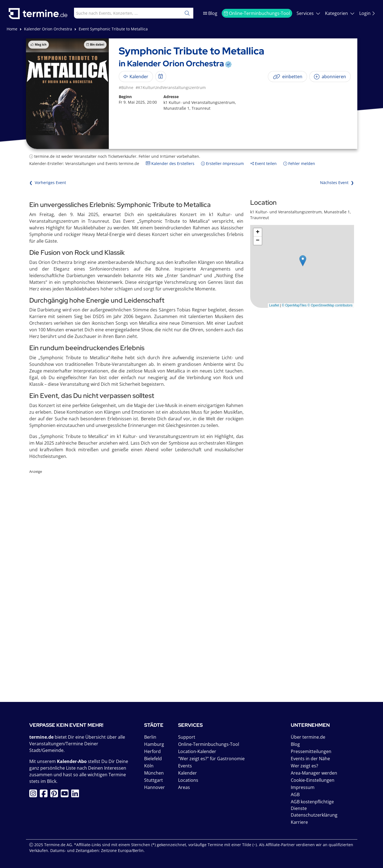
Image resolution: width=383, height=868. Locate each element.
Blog (210, 13)
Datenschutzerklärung (314, 815)
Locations (188, 780)
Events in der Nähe (310, 759)
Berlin (150, 737)
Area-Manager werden (314, 773)
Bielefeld (153, 759)
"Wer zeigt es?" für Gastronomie (211, 759)
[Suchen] (187, 13)
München (154, 773)
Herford (152, 751)
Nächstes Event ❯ (337, 183)
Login (367, 13)
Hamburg (154, 744)
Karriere (299, 822)
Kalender (187, 773)
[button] (303, 261)
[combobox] (122, 13)
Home (12, 29)
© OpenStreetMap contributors (330, 305)
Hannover (154, 787)
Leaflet (274, 305)
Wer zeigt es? (304, 766)
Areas (184, 787)
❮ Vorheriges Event (48, 183)
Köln (149, 766)
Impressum (303, 787)
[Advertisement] (192, 572)
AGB (295, 794)
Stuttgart (154, 780)
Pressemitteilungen (311, 751)
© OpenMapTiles (294, 305)
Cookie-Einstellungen (313, 780)
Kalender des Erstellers (170, 163)
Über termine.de (308, 737)
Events (185, 766)
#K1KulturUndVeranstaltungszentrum (171, 87)
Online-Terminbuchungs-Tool (257, 13)
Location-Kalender (197, 751)
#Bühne (126, 87)
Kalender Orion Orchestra (48, 29)
